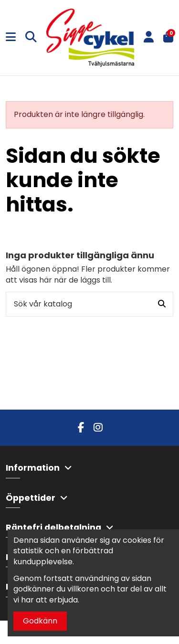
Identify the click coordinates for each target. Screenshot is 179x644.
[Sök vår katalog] (162, 304)
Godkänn (40, 621)
